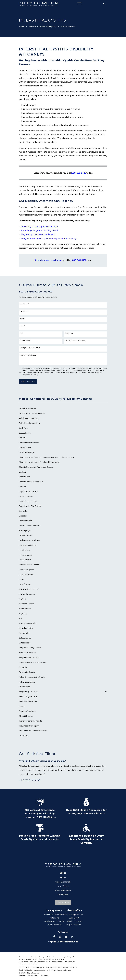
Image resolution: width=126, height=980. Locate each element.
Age (21, 333)
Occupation (69, 333)
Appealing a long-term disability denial (39, 230)
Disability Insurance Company (76, 340)
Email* (22, 326)
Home (63, 877)
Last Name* (24, 311)
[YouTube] (66, 937)
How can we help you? (28, 355)
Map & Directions (54, 925)
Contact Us (63, 902)
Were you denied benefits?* (30, 348)
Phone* (23, 318)
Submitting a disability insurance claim (39, 226)
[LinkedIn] (72, 937)
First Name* (24, 304)
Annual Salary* (25, 340)
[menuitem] (63, 408)
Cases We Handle (63, 882)
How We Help (63, 886)
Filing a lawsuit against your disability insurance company (49, 238)
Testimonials (63, 895)
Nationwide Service (63, 890)
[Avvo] (60, 937)
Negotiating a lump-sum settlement (38, 234)
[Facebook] (54, 937)
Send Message (28, 381)
